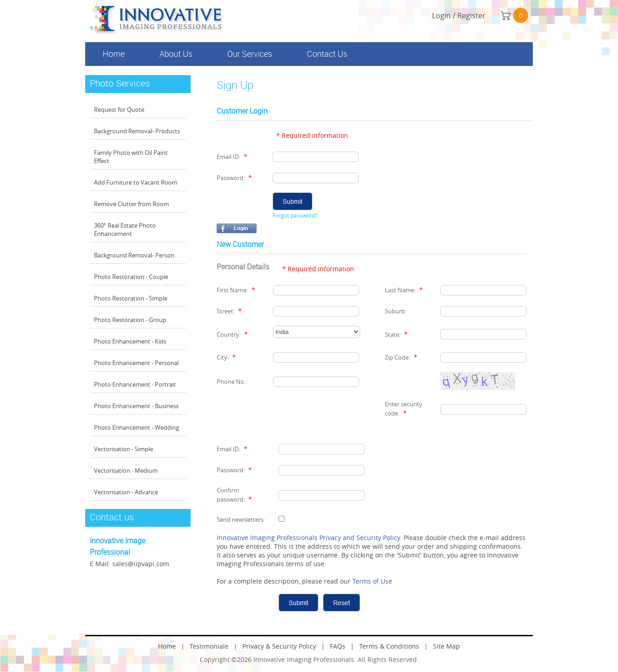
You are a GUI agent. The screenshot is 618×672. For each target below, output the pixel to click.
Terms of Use (372, 581)
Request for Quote (119, 109)
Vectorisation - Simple (123, 449)
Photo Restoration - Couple (131, 277)
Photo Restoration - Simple (131, 298)
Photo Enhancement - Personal (136, 363)
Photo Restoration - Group (130, 320)
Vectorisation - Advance (126, 492)
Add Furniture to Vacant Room (136, 182)
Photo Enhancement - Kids (130, 341)
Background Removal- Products (137, 131)
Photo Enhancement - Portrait (135, 384)
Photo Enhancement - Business (136, 406)
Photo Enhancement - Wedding (137, 427)
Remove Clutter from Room (131, 204)
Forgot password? (295, 215)
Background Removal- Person (134, 255)
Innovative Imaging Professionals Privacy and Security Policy (308, 538)
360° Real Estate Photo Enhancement (125, 229)
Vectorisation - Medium (126, 470)
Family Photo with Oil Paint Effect (131, 157)
